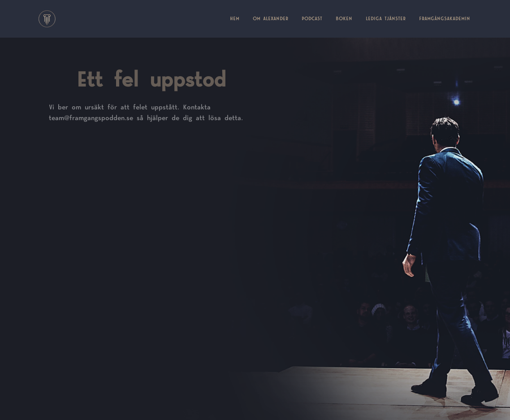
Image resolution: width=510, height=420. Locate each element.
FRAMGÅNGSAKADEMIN (445, 19)
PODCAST (312, 19)
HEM (238, 18)
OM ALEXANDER (270, 19)
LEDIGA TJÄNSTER (386, 19)
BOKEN (344, 19)
